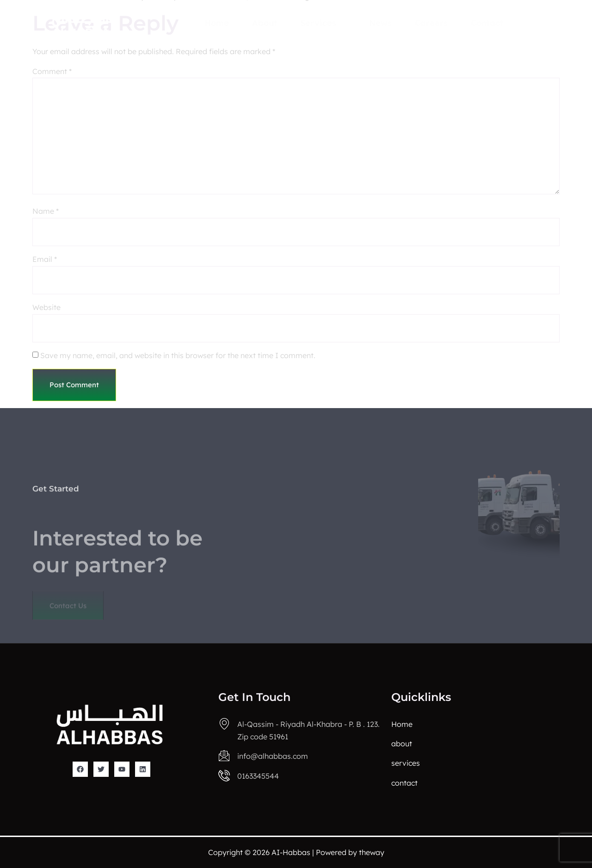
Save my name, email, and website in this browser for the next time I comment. (178, 355)
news (380, 23)
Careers (431, 23)
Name (46, 211)
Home (217, 23)
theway (372, 852)
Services (323, 23)
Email (45, 259)
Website (46, 307)
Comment (52, 71)
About (265, 23)
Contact (487, 23)
